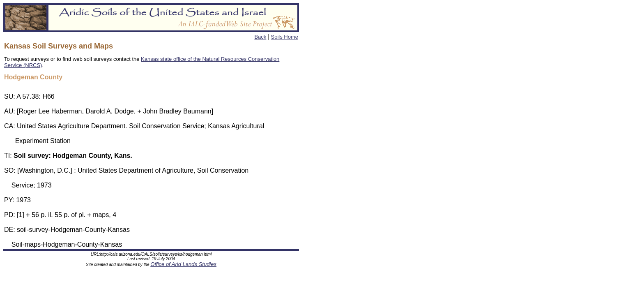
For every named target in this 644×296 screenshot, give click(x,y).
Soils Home (285, 37)
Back (260, 37)
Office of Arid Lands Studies (183, 265)
